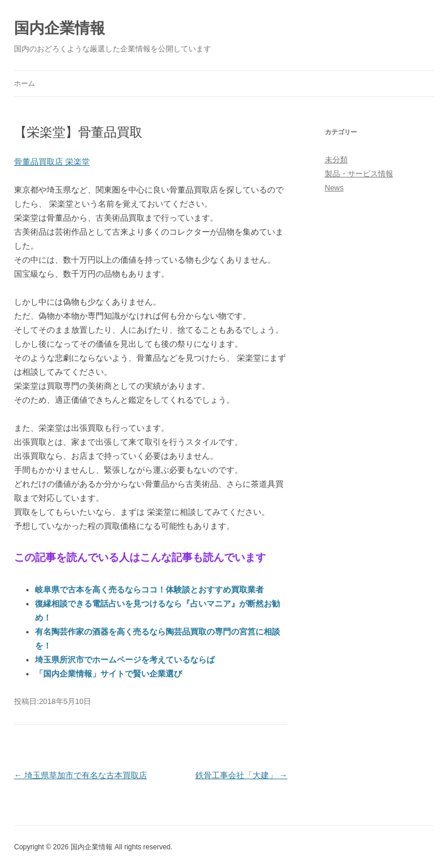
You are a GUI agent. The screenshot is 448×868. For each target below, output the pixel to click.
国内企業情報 (60, 28)
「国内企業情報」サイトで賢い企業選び (108, 674)
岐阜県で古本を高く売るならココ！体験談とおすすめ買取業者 (149, 590)
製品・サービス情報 (359, 174)
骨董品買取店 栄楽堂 (52, 162)
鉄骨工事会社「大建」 (242, 775)
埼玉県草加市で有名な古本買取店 (80, 775)
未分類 (336, 160)
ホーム (24, 83)
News (335, 188)
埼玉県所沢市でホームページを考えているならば (125, 660)
